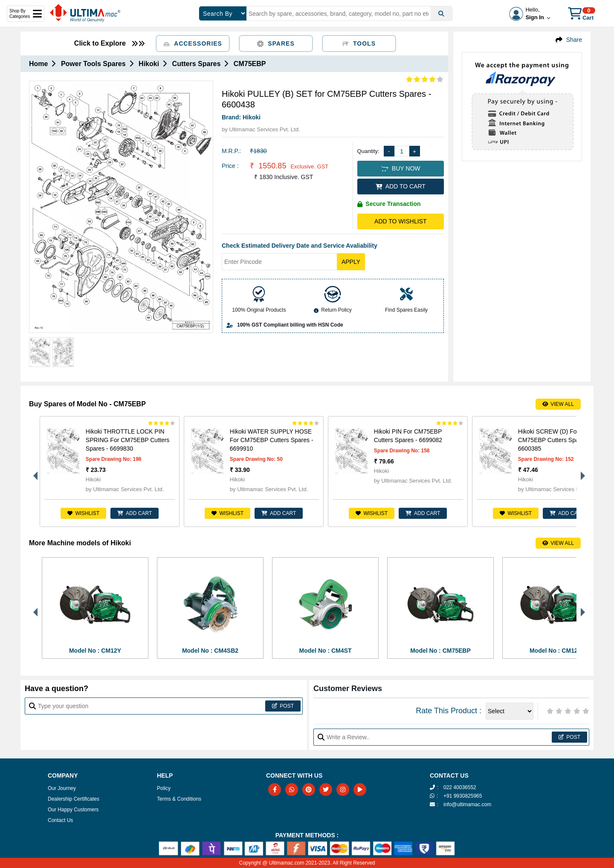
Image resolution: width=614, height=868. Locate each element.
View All (558, 404)
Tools (359, 43)
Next (581, 472)
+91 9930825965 (463, 796)
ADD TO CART (401, 186)
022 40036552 (460, 787)
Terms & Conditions (179, 799)
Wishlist (83, 513)
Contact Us (60, 820)
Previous (33, 472)
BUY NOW (400, 168)
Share (574, 40)
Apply (351, 262)
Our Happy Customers (73, 810)
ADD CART (135, 513)
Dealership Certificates (74, 799)
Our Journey (62, 788)
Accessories (193, 43)
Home (38, 64)
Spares (276, 43)
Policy (164, 788)
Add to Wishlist (400, 221)
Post (283, 706)
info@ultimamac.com (467, 804)
